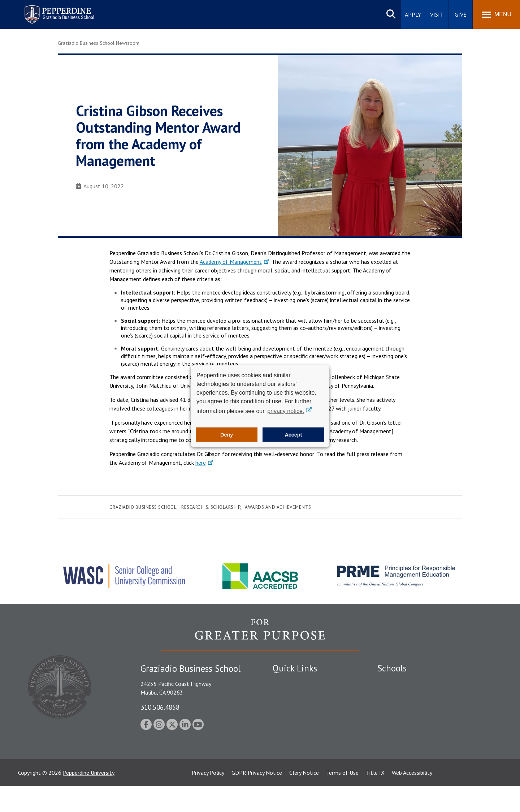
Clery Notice (304, 799)
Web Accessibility (412, 799)
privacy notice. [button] (286, 411)
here (201, 463)
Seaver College (395, 682)
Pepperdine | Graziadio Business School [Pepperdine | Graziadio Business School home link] (50, 10)
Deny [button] (227, 435)
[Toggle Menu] (497, 14)
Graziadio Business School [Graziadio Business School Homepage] (409, 707)
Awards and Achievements (278, 507)
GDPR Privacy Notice (257, 799)
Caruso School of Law (404, 695)
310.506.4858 (160, 707)
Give (461, 14)
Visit (437, 14)
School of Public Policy (405, 740)
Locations (285, 682)
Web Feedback (290, 770)
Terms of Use (342, 799)
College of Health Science (409, 752)
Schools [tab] (392, 668)
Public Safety (289, 695)
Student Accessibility (298, 707)
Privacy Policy (208, 799)
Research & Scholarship (211, 507)
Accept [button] (293, 435)
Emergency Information (301, 719)
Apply (413, 14)
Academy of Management (231, 262)
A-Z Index (284, 757)
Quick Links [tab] (295, 668)
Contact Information (298, 745)
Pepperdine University (89, 799)
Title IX (375, 799)
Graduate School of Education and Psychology (434, 719)
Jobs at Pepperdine (295, 732)
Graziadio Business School (143, 507)
